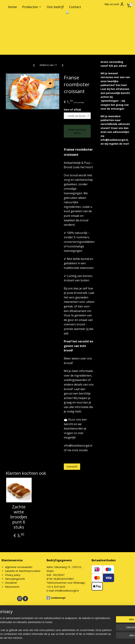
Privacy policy (13, 575)
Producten (32, 7)
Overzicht (72, 467)
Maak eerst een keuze (77, 131)
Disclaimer (11, 583)
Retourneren (12, 587)
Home (12, 7)
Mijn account (114, 4)
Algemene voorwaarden (19, 567)
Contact (75, 7)
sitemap (79, 626)
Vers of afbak (73, 110)
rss (87, 626)
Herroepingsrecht (15, 579)
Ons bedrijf (55, 7)
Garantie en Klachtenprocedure (23, 571)
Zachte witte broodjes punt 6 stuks (19, 517)
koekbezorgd (56, 598)
